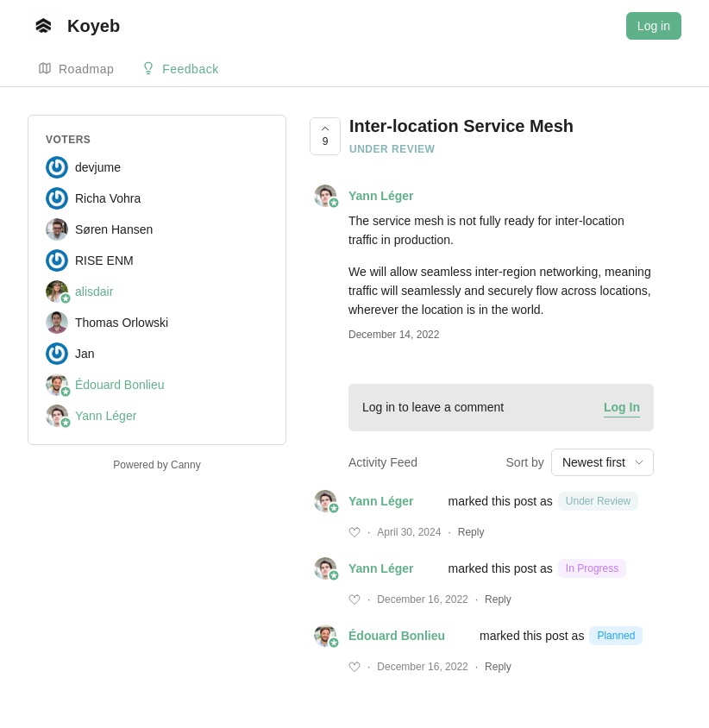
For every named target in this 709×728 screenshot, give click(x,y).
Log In (622, 407)
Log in (654, 26)
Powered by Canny (157, 465)
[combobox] (602, 462)
